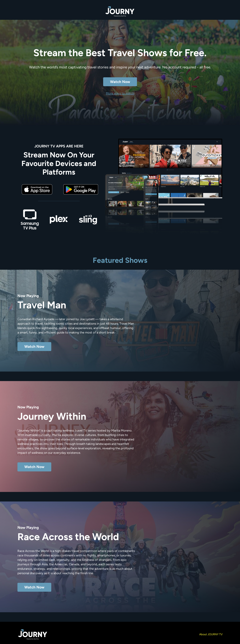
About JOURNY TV (211, 634)
